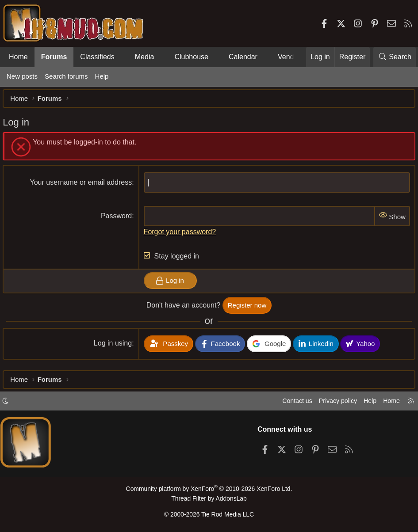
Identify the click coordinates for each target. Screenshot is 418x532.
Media (145, 57)
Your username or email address (82, 186)
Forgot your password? (181, 235)
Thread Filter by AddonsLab (209, 500)
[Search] (395, 57)
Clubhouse (191, 57)
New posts (22, 76)
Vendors (291, 57)
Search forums (66, 76)
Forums (54, 57)
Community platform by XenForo (209, 491)
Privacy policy (332, 403)
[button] (122, 57)
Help (102, 76)
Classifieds (97, 57)
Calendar (243, 57)
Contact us (289, 403)
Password (118, 220)
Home (18, 57)
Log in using (114, 347)
